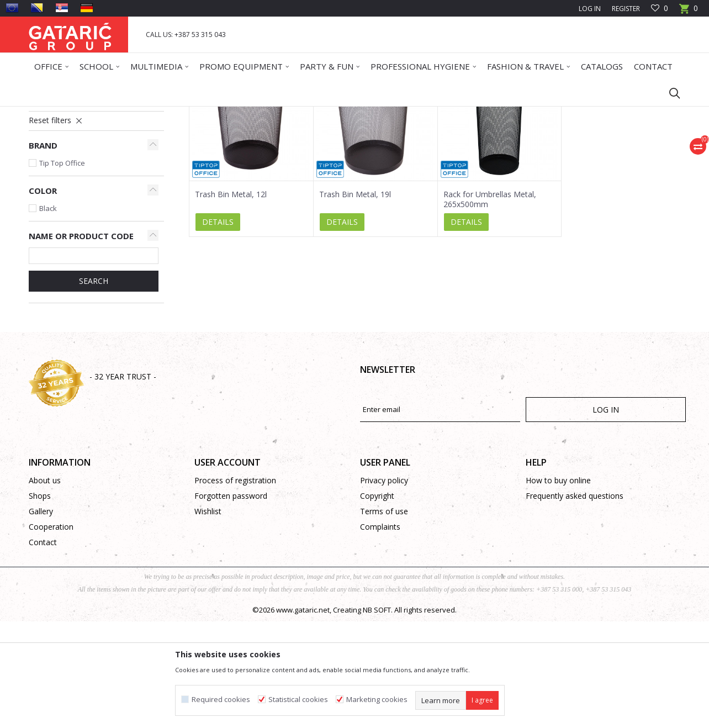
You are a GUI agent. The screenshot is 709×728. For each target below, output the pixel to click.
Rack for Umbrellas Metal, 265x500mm (490, 306)
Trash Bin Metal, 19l (355, 301)
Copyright (377, 602)
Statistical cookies (298, 700)
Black (48, 315)
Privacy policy (384, 587)
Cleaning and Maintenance (213, 114)
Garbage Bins (57, 202)
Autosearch (373, 153)
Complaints (380, 633)
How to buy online (558, 587)
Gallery (41, 618)
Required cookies (221, 700)
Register (626, 9)
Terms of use (384, 618)
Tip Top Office (62, 270)
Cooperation (51, 633)
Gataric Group (51, 114)
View (531, 153)
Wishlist (208, 618)
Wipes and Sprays (63, 189)
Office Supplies (141, 114)
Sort (416, 153)
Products (95, 114)
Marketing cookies (377, 700)
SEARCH (94, 387)
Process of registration (235, 587)
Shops (40, 602)
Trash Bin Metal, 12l (231, 301)
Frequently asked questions (575, 602)
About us (45, 587)
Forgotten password (231, 602)
